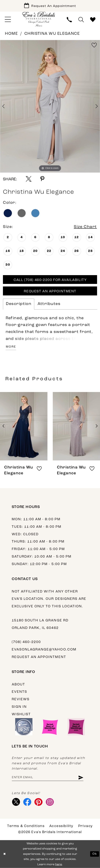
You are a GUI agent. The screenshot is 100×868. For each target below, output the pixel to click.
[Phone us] (69, 20)
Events (19, 692)
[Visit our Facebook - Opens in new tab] (27, 802)
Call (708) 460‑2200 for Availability (50, 280)
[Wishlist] (93, 20)
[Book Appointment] (50, 6)
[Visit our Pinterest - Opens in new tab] (38, 802)
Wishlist (21, 714)
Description (19, 304)
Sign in (19, 707)
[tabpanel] (50, 106)
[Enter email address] (48, 778)
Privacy (86, 826)
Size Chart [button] (85, 227)
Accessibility (61, 826)
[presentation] (24, 426)
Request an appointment (39, 657)
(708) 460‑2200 (26, 642)
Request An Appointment (50, 291)
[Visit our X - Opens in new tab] (16, 802)
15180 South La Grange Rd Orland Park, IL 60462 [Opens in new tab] (40, 624)
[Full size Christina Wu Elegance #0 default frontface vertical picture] (50, 106)
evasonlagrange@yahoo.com (44, 650)
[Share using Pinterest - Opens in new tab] (42, 179)
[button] (8, 20)
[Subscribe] (81, 778)
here (59, 864)
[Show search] (81, 20)
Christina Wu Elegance (52, 34)
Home (11, 34)
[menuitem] (8, 20)
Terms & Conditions (26, 826)
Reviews (21, 699)
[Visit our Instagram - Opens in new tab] (50, 802)
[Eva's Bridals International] (39, 19)
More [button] (11, 347)
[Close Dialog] (4, 854)
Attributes (49, 304)
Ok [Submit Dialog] (95, 854)
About (18, 685)
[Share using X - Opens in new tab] (29, 179)
